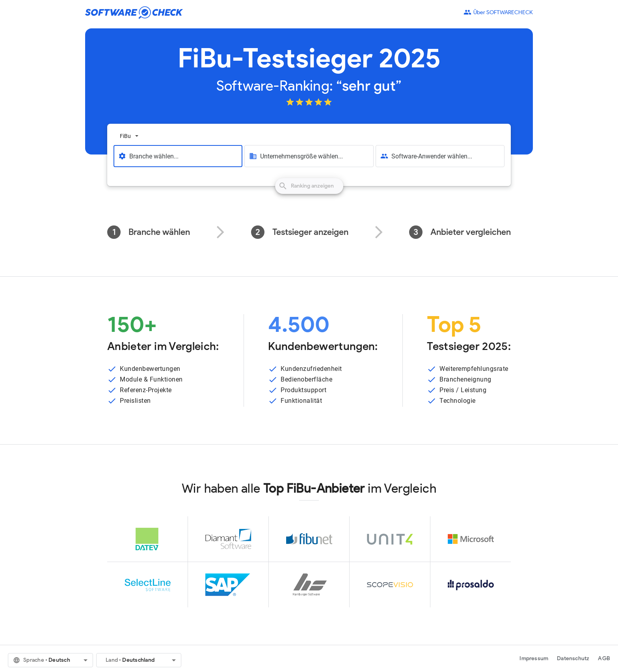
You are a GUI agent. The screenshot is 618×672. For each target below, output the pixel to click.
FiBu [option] (125, 136)
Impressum (534, 658)
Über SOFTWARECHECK (498, 13)
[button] (50, 660)
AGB (604, 658)
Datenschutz (573, 658)
